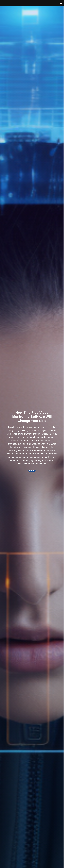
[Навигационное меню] (61, 3)
